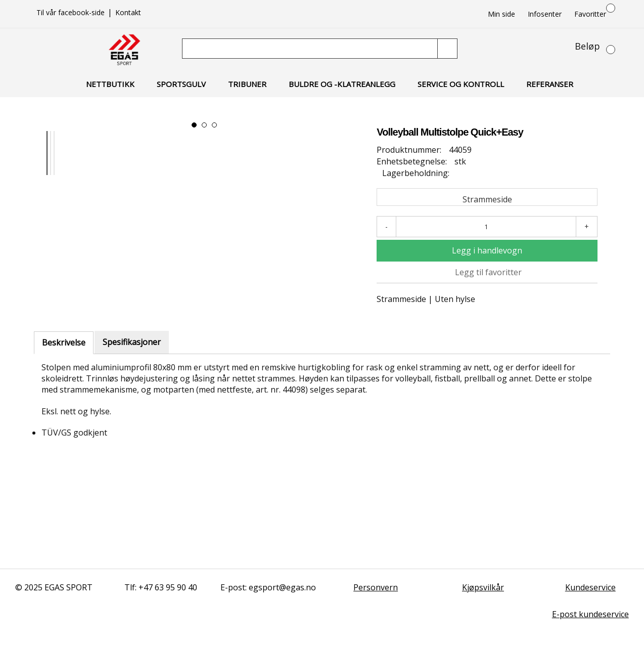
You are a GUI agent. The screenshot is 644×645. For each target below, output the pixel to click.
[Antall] (486, 227)
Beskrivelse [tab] (64, 342)
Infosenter (545, 14)
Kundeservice (590, 587)
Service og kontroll (461, 84)
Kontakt (128, 12)
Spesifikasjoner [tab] (132, 342)
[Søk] (311, 49)
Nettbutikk (110, 84)
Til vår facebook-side (72, 12)
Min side (501, 14)
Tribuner (247, 84)
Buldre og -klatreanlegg (342, 84)
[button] (194, 125)
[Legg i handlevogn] (487, 251)
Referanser (550, 84)
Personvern (376, 587)
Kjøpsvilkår (483, 587)
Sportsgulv (181, 84)
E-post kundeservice (590, 614)
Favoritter (590, 14)
